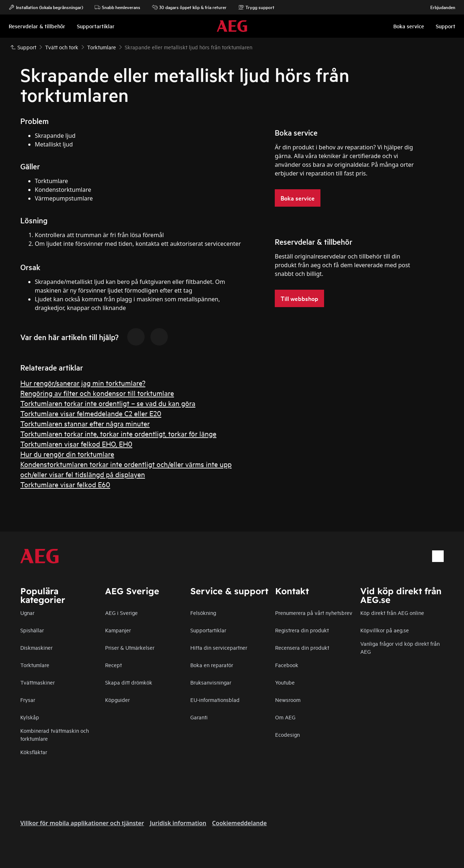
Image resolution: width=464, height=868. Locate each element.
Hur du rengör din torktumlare (67, 454)
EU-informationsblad (215, 700)
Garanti (199, 717)
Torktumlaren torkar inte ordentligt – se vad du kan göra (108, 403)
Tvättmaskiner (38, 682)
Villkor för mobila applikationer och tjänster (82, 823)
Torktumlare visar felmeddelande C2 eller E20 (91, 413)
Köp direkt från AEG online (392, 613)
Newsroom (288, 700)
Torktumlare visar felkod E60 (65, 484)
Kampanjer (118, 630)
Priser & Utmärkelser (130, 647)
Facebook (287, 665)
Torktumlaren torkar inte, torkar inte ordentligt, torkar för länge (118, 433)
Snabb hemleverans (117, 7)
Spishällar (32, 630)
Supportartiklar (208, 630)
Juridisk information (178, 823)
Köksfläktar (34, 752)
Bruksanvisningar (211, 682)
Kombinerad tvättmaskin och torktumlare (55, 734)
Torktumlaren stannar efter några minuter (85, 423)
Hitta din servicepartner (219, 647)
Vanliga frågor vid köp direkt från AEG (400, 647)
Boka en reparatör (212, 665)
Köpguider (117, 700)
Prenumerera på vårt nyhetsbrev (314, 613)
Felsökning (203, 613)
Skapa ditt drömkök (129, 682)
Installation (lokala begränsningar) (46, 7)
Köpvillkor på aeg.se (385, 630)
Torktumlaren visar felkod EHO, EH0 (76, 444)
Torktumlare (35, 665)
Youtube (285, 682)
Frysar (28, 700)
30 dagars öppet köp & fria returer (189, 7)
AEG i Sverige (121, 613)
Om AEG (285, 717)
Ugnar (27, 613)
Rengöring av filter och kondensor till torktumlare (97, 393)
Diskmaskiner (36, 647)
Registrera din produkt (302, 630)
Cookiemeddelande (239, 823)
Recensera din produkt (302, 647)
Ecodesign (287, 734)
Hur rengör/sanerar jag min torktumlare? (83, 383)
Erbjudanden (439, 7)
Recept (113, 665)
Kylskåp (30, 717)
